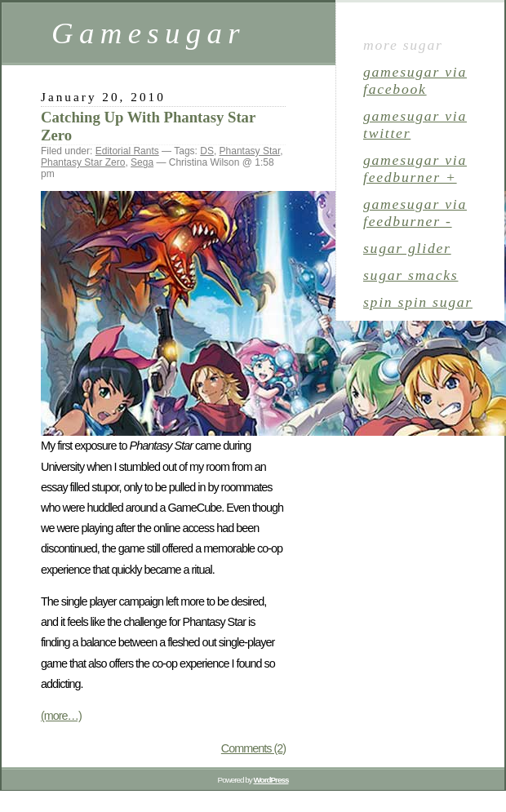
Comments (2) (253, 748)
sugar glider (407, 248)
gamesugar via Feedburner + (415, 169)
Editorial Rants (127, 151)
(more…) (61, 716)
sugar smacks (411, 275)
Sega (142, 162)
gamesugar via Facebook (415, 80)
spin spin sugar (418, 302)
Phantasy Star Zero (83, 162)
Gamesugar (149, 33)
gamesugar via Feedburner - (415, 213)
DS (207, 151)
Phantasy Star (250, 151)
